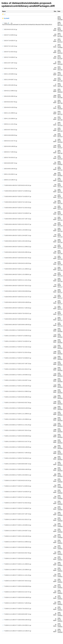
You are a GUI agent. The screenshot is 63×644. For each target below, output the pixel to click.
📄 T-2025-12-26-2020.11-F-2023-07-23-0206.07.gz (17, 358)
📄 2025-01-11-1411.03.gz (10, 124)
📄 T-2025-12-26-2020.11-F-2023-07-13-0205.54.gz (17, 336)
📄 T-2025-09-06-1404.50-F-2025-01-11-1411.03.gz (17, 280)
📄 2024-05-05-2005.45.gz (10, 96)
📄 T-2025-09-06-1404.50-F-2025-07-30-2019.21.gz (17, 313)
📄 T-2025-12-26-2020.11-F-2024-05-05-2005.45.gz (17, 397)
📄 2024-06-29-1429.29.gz (10, 107)
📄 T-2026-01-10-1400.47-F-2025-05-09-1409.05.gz (17, 597)
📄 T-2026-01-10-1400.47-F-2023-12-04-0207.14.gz (17, 531)
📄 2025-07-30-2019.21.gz (10, 158)
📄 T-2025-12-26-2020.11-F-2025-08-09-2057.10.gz (17, 464)
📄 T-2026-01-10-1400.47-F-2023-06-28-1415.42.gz (17, 481)
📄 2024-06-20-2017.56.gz (10, 102)
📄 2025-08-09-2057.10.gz (10, 163)
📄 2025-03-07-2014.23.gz (10, 130)
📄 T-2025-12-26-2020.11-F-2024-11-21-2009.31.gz (17, 414)
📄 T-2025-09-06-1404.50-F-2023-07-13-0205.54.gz (17, 191)
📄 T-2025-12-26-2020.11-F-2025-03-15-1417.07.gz (17, 442)
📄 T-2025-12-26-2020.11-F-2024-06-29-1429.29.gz (17, 408)
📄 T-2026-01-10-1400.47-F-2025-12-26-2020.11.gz (17, 625)
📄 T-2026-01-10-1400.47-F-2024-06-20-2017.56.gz (17, 553)
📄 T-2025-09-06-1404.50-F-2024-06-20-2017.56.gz (17, 258)
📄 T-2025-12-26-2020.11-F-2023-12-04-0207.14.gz (17, 380)
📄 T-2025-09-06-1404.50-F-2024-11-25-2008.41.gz (17, 274)
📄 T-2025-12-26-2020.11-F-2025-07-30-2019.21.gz (17, 458)
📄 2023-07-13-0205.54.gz (10, 35)
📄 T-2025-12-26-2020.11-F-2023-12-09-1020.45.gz (17, 386)
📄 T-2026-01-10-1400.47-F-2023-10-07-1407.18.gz (17, 514)
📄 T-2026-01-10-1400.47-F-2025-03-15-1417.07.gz (17, 592)
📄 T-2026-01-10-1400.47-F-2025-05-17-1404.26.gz (17, 603)
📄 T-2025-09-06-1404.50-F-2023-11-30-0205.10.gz (17, 230)
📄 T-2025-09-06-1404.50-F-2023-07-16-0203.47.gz (17, 197)
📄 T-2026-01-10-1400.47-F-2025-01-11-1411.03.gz (17, 575)
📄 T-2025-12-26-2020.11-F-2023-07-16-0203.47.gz (17, 341)
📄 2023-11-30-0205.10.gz (10, 74)
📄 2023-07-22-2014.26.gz (10, 52)
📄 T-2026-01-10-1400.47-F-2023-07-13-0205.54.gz (17, 486)
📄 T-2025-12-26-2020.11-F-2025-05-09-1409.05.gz (17, 447)
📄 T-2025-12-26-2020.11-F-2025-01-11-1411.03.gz (17, 425)
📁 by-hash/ (6, 18)
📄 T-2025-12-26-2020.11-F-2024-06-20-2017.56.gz (17, 403)
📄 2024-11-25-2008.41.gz (10, 119)
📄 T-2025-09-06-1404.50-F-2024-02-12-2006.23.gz (17, 247)
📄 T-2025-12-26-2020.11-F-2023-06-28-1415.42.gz (17, 330)
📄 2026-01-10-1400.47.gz (10, 180)
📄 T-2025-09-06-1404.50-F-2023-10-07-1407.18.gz (17, 219)
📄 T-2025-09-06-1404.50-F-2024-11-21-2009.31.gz (17, 269)
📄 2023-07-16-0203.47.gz (10, 41)
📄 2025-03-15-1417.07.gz (10, 141)
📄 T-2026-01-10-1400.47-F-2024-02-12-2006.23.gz (17, 542)
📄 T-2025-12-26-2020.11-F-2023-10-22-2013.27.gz (17, 369)
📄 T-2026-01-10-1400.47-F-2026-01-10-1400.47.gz (17, 631)
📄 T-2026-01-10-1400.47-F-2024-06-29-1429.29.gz (17, 558)
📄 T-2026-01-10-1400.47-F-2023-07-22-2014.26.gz (17, 503)
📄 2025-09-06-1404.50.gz (10, 169)
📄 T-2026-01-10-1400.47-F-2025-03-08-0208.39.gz (17, 586)
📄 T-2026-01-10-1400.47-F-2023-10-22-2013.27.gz (17, 519)
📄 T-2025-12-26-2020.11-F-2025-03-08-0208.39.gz (17, 436)
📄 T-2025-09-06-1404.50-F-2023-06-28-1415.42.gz (17, 185)
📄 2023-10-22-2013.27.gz (10, 68)
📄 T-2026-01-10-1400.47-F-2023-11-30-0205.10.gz (17, 525)
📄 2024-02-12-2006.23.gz (10, 91)
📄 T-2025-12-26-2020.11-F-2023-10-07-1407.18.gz (17, 364)
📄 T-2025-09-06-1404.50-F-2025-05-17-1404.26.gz (17, 308)
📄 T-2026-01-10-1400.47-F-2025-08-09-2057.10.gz (17, 614)
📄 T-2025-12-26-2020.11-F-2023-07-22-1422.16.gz (17, 347)
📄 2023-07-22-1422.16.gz (10, 46)
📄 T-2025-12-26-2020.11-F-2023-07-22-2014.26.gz (17, 352)
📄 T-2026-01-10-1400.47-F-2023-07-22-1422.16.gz (17, 497)
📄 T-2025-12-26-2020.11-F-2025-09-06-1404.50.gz (17, 469)
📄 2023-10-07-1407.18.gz (10, 63)
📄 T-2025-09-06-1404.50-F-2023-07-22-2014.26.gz (17, 208)
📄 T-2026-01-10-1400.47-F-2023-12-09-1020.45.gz (17, 536)
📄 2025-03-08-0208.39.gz (10, 135)
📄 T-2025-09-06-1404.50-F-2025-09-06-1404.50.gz (17, 325)
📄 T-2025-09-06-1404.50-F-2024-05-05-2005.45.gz (17, 252)
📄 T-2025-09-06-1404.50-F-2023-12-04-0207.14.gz (17, 235)
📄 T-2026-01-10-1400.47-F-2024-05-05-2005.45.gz (17, 547)
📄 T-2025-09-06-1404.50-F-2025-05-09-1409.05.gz (17, 302)
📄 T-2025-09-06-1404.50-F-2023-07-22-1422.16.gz (17, 202)
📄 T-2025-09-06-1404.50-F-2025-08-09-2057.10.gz (17, 319)
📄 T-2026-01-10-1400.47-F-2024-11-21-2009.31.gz (17, 564)
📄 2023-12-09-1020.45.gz (10, 85)
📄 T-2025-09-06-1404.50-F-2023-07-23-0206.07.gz (17, 213)
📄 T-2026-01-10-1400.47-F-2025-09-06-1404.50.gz (17, 620)
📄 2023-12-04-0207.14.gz (10, 80)
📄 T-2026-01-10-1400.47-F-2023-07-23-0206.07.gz (17, 508)
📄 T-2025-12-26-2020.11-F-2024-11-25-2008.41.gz (17, 419)
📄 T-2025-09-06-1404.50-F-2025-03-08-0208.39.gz (17, 291)
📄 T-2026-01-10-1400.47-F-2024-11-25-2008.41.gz (17, 570)
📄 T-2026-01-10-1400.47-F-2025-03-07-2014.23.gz (17, 581)
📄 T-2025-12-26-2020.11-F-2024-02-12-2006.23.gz (17, 391)
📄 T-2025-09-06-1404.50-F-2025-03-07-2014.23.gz (17, 286)
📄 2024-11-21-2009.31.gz (10, 113)
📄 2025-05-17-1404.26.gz (10, 152)
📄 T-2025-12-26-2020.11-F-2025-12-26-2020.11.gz (17, 475)
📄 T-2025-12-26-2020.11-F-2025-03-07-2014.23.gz (17, 430)
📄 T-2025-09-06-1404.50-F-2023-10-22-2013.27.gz (17, 224)
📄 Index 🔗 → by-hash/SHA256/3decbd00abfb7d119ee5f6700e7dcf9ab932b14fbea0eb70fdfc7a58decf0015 (27, 24)
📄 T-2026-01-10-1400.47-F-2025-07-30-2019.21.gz (17, 609)
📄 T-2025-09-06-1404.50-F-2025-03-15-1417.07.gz (17, 297)
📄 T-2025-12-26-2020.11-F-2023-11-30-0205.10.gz (17, 375)
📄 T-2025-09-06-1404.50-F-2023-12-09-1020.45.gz (17, 241)
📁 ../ (4, 14)
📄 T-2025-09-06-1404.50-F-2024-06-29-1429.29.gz (17, 263)
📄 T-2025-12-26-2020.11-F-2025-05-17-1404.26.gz (17, 453)
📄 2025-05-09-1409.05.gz (10, 146)
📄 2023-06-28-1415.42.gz (10, 29)
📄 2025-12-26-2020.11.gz (10, 174)
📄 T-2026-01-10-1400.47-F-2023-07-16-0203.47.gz (17, 492)
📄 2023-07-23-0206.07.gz (10, 57)
